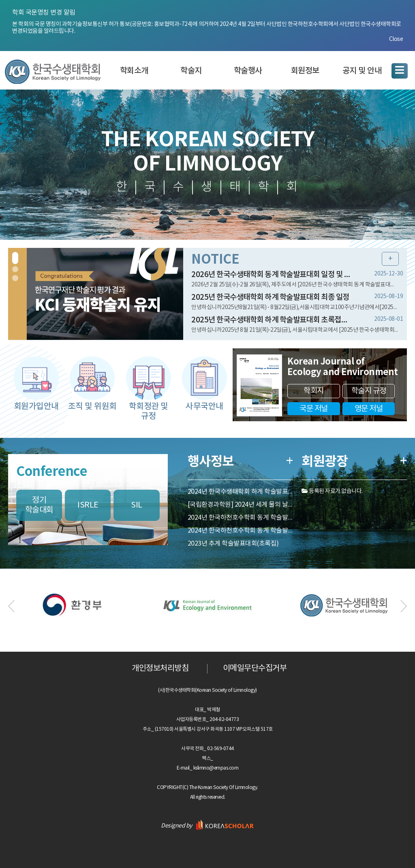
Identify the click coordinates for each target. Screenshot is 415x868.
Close (396, 39)
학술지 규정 (369, 391)
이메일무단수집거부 (255, 669)
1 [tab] (15, 258)
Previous (12, 606)
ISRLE (88, 505)
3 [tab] (15, 278)
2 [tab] (15, 269)
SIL (137, 505)
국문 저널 (314, 409)
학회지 (314, 391)
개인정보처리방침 (160, 669)
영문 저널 (369, 409)
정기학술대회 (39, 505)
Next (403, 606)
